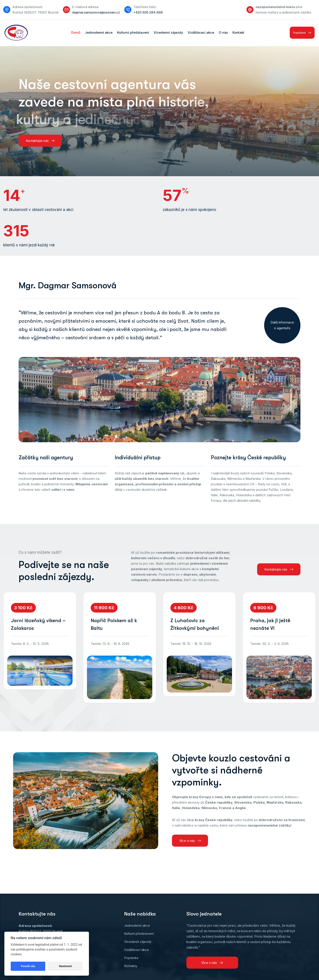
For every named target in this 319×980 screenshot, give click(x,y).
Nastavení (65, 966)
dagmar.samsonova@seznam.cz (96, 12)
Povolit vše (28, 966)
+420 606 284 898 (148, 12)
